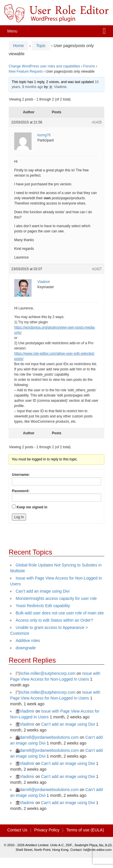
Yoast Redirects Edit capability (43, 606)
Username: (21, 475)
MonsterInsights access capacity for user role (56, 598)
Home (18, 46)
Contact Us (17, 830)
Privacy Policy (47, 830)
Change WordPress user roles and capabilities (44, 66)
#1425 (97, 122)
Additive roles (28, 641)
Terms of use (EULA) (85, 830)
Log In (19, 517)
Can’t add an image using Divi (43, 591)
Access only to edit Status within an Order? (54, 620)
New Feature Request (26, 71)
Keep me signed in (32, 507)
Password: (21, 491)
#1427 (97, 269)
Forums (89, 66)
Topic (41, 46)
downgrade (26, 648)
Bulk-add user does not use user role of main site (60, 613)
